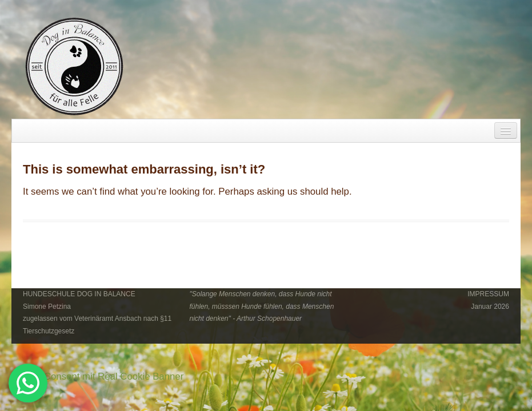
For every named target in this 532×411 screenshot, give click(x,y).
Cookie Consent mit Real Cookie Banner (97, 376)
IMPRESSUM (488, 294)
